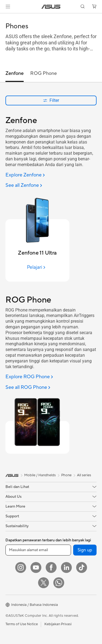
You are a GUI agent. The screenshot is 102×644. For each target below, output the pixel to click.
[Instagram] (21, 567)
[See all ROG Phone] (28, 388)
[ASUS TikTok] (82, 567)
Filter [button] (51, 100)
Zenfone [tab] (15, 73)
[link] (51, 7)
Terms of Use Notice (22, 624)
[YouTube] (36, 567)
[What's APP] (59, 583)
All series (84, 475)
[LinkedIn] (66, 567)
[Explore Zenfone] (25, 175)
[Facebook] (51, 567)
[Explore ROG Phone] (29, 377)
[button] (8, 7)
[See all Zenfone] (24, 186)
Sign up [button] (85, 550)
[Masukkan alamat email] (38, 550)
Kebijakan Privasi (58, 624)
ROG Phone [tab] (44, 73)
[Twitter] (44, 583)
